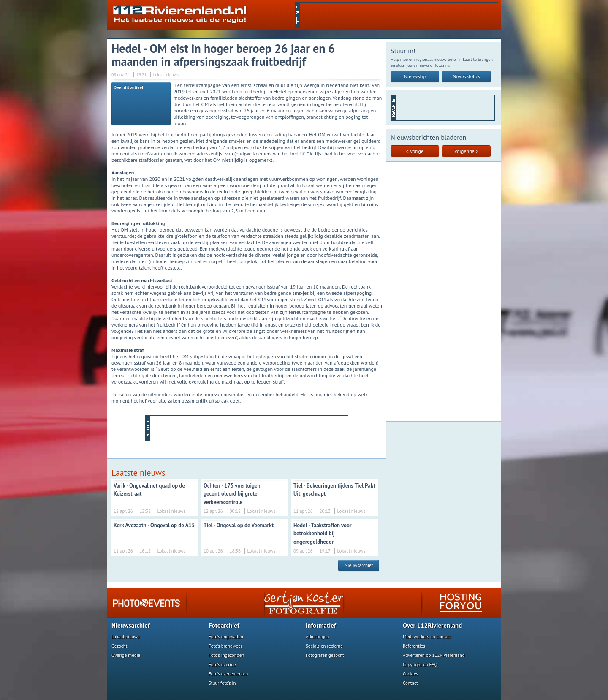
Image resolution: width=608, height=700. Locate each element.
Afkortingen (317, 637)
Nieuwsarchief (359, 565)
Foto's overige (222, 665)
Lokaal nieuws (125, 637)
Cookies (410, 674)
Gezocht (119, 646)
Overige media (126, 655)
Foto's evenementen (228, 674)
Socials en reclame (324, 646)
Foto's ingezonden (226, 655)
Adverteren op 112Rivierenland (434, 655)
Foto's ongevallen (226, 637)
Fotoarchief (224, 625)
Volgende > (466, 151)
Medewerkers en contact (427, 637)
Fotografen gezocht (325, 655)
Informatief (321, 625)
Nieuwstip (415, 76)
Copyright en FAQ (420, 665)
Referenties (414, 646)
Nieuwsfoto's (466, 76)
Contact (410, 683)
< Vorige (415, 151)
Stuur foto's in (222, 683)
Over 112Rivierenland (432, 625)
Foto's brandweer (225, 646)
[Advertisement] (399, 15)
